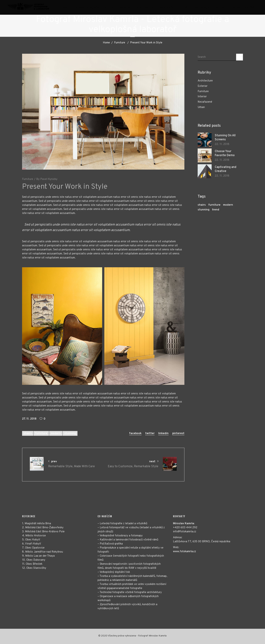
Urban (201, 107)
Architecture (205, 81)
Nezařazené (205, 102)
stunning (70, 433)
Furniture (120, 43)
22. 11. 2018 (222, 144)
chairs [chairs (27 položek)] (202, 205)
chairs (28, 433)
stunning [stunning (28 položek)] (204, 210)
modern (56, 433)
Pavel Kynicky (49, 179)
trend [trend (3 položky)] (216, 210)
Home (106, 43)
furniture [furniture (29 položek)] (214, 205)
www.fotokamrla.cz (184, 552)
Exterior (203, 86)
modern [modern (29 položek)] (228, 205)
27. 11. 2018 (29, 419)
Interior (202, 97)
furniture (41, 433)
